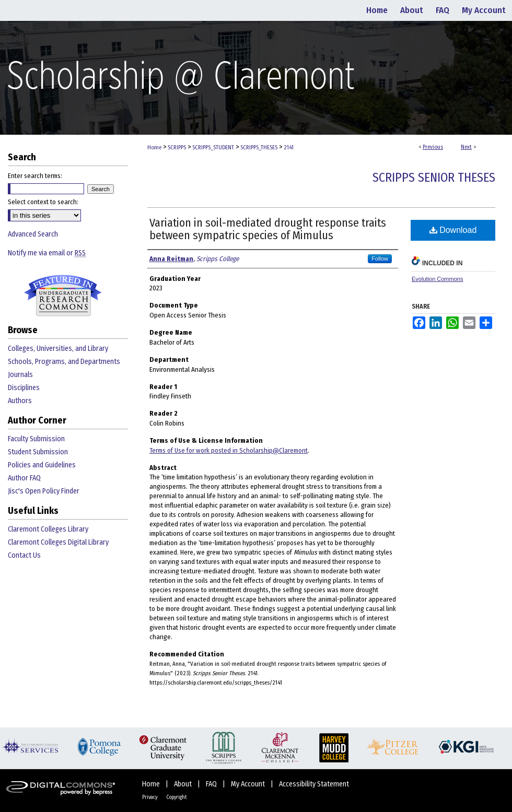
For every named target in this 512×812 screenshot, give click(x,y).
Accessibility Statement (314, 784)
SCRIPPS (177, 148)
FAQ (212, 784)
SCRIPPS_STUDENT (213, 148)
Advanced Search (33, 234)
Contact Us (24, 555)
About (184, 784)
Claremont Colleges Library (48, 529)
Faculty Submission (36, 439)
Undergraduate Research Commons (63, 296)
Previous (433, 147)
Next (466, 147)
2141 (289, 148)
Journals (20, 375)
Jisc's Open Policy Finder (44, 491)
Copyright (177, 797)
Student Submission (38, 452)
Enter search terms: (35, 176)
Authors (20, 401)
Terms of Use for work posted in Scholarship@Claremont (229, 450)
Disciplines (24, 388)
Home (154, 148)
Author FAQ (24, 478)
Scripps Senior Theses (434, 178)
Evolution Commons (437, 279)
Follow (380, 258)
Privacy (150, 797)
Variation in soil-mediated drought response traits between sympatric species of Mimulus (268, 229)
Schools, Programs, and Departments (64, 362)
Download (453, 230)
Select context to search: (43, 202)
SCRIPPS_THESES (259, 148)
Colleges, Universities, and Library (58, 349)
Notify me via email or (47, 253)
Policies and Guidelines (42, 465)
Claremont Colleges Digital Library (58, 542)
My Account (249, 784)
